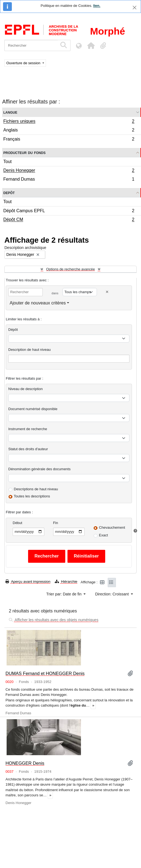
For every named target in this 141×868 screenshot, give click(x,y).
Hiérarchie (66, 582)
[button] (91, 46)
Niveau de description (25, 389)
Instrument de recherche (28, 429)
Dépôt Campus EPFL (69, 212)
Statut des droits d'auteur (28, 449)
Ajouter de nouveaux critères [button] (38, 303)
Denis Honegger (69, 171)
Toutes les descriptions (32, 496)
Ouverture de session (24, 63)
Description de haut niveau (29, 350)
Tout (7, 162)
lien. (97, 6)
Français (69, 140)
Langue (10, 112)
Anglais (69, 131)
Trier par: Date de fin (64, 594)
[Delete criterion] (107, 292)
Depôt (9, 193)
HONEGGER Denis (25, 763)
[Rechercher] (31, 45)
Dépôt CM (69, 220)
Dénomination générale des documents (39, 469)
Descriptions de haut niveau (36, 489)
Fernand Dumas (69, 180)
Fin (56, 523)
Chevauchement (112, 527)
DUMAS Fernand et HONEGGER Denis (45, 673)
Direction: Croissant (112, 594)
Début (17, 523)
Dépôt (13, 330)
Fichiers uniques (69, 122)
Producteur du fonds (24, 152)
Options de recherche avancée (70, 269)
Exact (103, 535)
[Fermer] (135, 8)
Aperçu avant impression (28, 582)
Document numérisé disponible (33, 409)
